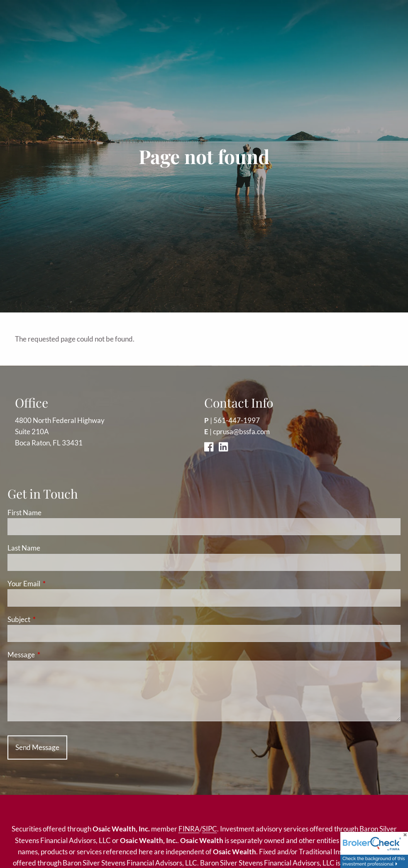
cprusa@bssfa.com (241, 432)
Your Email (56, 584)
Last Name (24, 548)
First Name (24, 513)
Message (53, 655)
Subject (51, 619)
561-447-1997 (237, 420)
